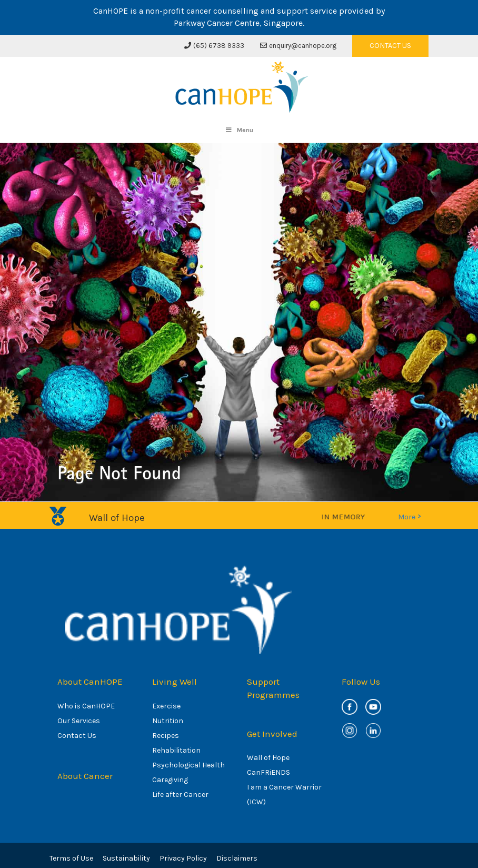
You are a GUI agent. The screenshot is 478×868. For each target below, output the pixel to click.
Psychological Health (188, 765)
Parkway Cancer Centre (217, 23)
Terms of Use (71, 858)
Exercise (166, 706)
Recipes (166, 736)
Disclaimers (237, 858)
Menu (239, 130)
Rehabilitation (176, 750)
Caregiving (170, 780)
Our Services (79, 721)
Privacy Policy (183, 858)
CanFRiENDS (268, 772)
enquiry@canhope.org (298, 46)
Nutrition (168, 721)
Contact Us (77, 736)
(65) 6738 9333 (214, 46)
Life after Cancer (180, 795)
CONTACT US (390, 46)
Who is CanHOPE (86, 706)
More (409, 517)
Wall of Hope (268, 758)
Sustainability (126, 858)
